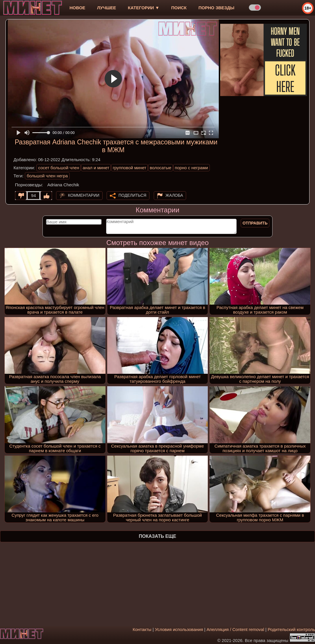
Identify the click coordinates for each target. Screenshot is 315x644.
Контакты (142, 629)
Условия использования (179, 629)
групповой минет (129, 168)
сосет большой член (59, 168)
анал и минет (96, 168)
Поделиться (132, 195)
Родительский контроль (291, 629)
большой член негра (47, 176)
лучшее (106, 8)
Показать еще (157, 536)
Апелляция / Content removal (235, 629)
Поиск (179, 8)
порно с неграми (191, 168)
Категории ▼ (144, 8)
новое (77, 8)
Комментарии (84, 195)
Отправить (255, 223)
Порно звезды (216, 8)
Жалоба (174, 195)
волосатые (161, 168)
